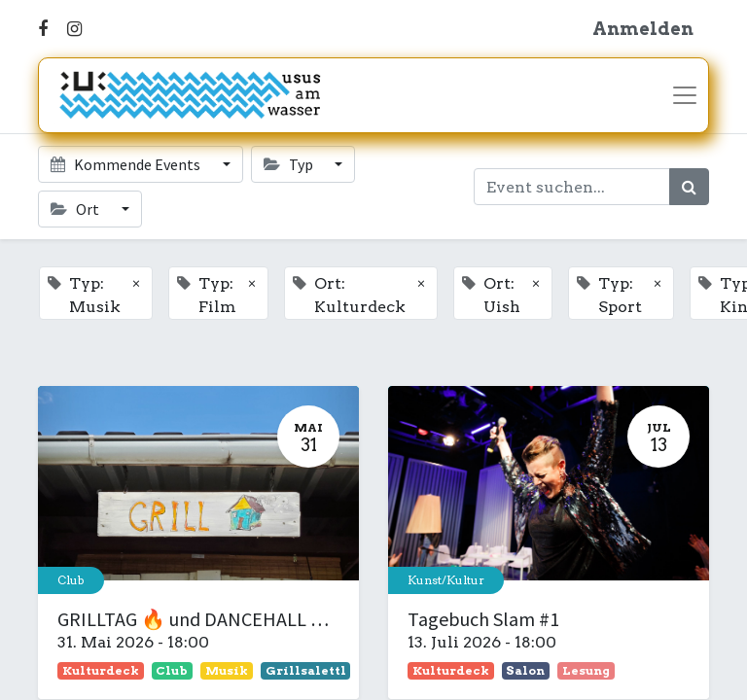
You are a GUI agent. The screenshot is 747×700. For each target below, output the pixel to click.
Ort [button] (76, 209)
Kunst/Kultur (446, 580)
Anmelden (643, 29)
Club (71, 580)
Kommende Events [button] (127, 164)
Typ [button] (290, 164)
